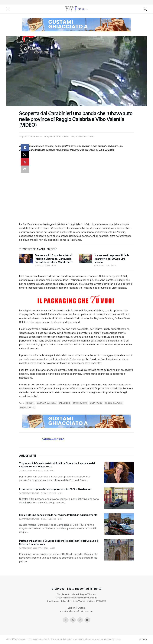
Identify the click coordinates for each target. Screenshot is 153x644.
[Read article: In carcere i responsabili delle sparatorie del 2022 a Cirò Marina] (85, 258)
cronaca (66, 136)
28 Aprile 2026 (41, 548)
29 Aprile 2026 (42, 266)
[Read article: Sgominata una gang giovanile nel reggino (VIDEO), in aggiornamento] (119, 524)
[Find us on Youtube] (87, 620)
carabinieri (64, 403)
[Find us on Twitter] (73, 620)
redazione (27, 471)
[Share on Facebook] (25, 148)
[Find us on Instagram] (80, 620)
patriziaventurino (30, 136)
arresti (30, 403)
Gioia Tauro (96, 403)
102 (60, 519)
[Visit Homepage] (76, 9)
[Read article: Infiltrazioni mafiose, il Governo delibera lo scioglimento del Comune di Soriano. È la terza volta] (119, 550)
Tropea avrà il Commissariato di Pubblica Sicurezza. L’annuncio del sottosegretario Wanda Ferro (54, 259)
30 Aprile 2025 (51, 136)
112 (54, 266)
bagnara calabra (46, 403)
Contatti (143, 639)
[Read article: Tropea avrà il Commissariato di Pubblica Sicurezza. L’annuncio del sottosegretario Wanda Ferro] (26, 258)
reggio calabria (114, 403)
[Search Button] (145, 9)
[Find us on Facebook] (66, 620)
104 (114, 266)
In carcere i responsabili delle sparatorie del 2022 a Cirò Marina (112, 259)
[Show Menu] (8, 9)
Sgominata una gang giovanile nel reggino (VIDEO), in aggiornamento (58, 515)
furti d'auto (80, 403)
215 (52, 548)
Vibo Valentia (27, 407)
